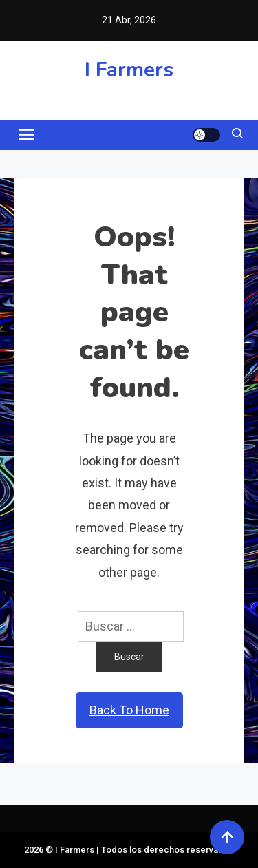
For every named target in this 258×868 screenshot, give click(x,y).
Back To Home (129, 710)
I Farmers (129, 70)
